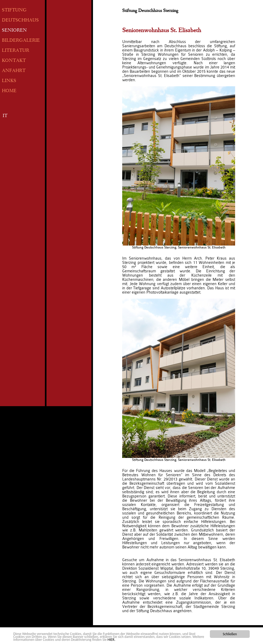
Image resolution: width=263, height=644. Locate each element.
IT (5, 116)
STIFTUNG (14, 10)
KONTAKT (14, 61)
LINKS (9, 81)
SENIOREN (14, 31)
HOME (9, 91)
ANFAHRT (14, 71)
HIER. (111, 640)
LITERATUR (16, 51)
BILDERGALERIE (21, 41)
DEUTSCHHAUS (20, 21)
